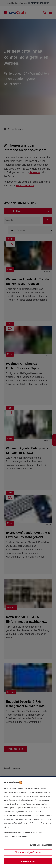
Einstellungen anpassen (41, 845)
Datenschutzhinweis (20, 836)
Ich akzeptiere (28, 861)
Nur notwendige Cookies (28, 852)
